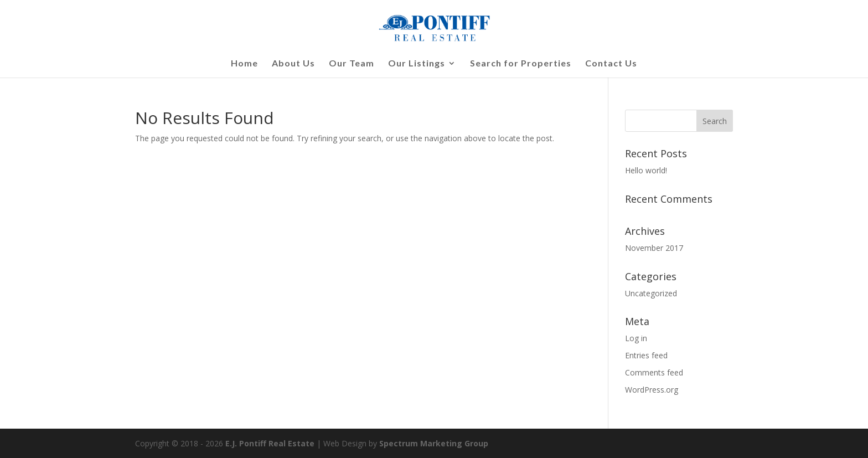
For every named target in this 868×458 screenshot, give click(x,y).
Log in (636, 338)
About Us (293, 64)
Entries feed (646, 355)
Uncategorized (651, 293)
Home (244, 64)
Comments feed (654, 372)
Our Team (352, 64)
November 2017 (654, 248)
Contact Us (611, 64)
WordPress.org (652, 390)
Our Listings (417, 64)
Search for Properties (521, 64)
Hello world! (646, 170)
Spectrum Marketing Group (434, 443)
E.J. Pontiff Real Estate (270, 443)
